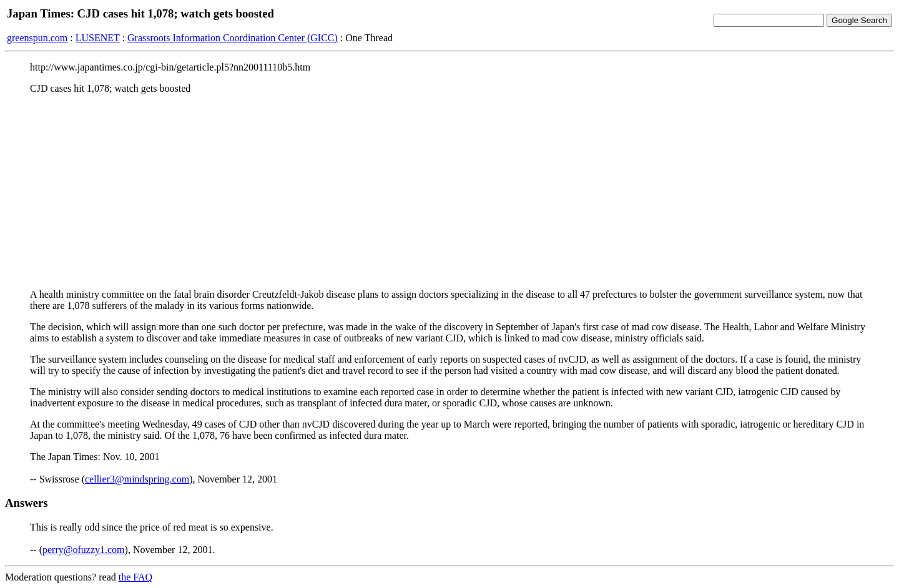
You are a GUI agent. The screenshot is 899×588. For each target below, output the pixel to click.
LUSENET (98, 38)
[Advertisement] (449, 192)
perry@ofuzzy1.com (84, 550)
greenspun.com (37, 38)
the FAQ (135, 577)
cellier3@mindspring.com (137, 479)
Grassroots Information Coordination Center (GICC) (233, 38)
